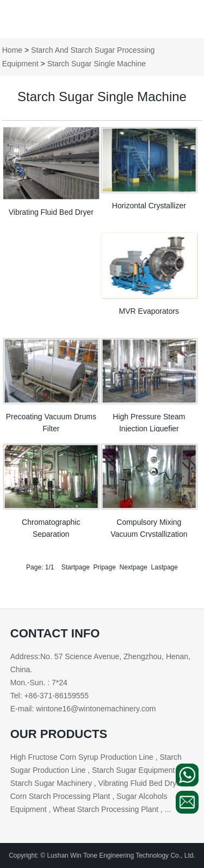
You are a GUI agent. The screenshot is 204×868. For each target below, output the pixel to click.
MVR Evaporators (149, 311)
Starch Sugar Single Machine (97, 64)
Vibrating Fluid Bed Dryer (51, 212)
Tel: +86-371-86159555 (50, 696)
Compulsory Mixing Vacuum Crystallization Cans (149, 534)
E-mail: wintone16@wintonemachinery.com (83, 709)
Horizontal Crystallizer (149, 206)
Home (12, 50)
